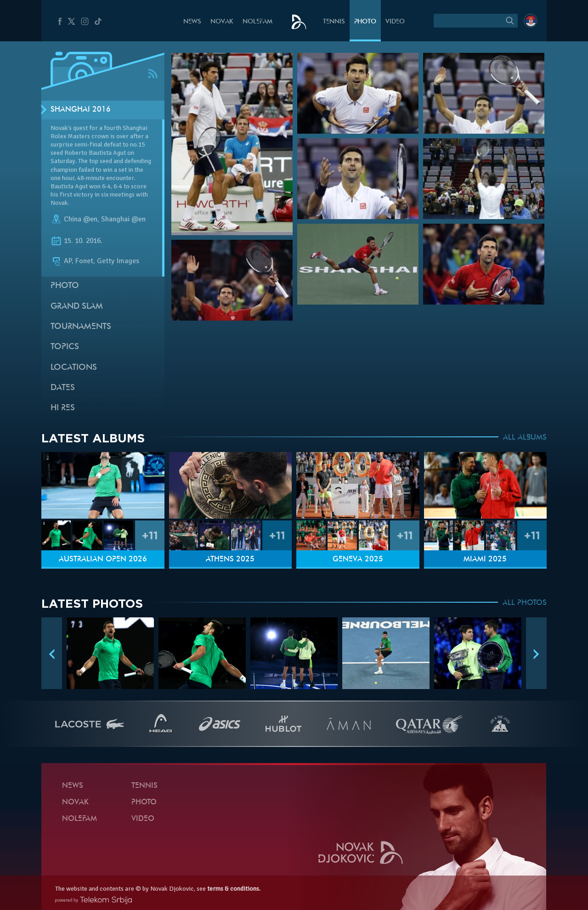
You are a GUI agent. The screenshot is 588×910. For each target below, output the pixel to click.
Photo (365, 22)
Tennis (334, 22)
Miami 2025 (485, 560)
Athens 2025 (230, 560)
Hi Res (63, 408)
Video (395, 22)
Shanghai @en (123, 219)
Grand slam (77, 307)
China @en (81, 219)
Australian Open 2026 (103, 560)
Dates (63, 388)
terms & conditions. (234, 889)
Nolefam (257, 22)
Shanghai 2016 (81, 110)
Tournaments (81, 327)
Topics (65, 347)
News (192, 22)
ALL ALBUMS (525, 438)
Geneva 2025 (358, 560)
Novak (222, 22)
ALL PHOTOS (525, 603)
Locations (74, 368)
